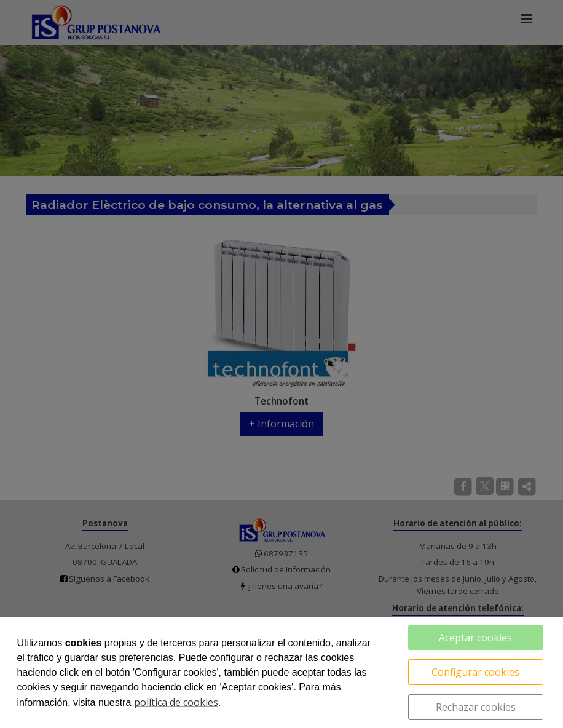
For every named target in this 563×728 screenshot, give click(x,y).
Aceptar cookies (475, 638)
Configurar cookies (475, 672)
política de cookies (176, 702)
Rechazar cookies (476, 707)
